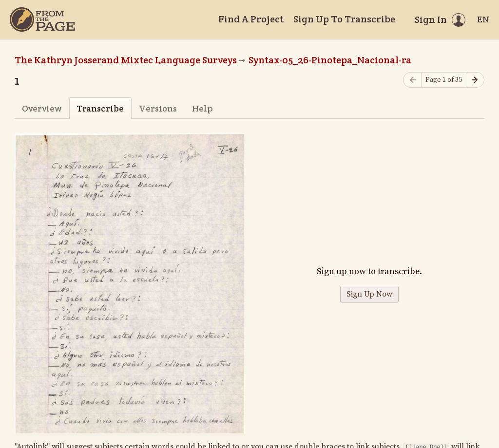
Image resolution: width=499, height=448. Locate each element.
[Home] (42, 19)
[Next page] (475, 80)
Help (202, 108)
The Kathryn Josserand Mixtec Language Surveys (126, 60)
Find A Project (251, 19)
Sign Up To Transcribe (344, 19)
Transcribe (100, 108)
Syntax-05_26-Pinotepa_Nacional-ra (330, 60)
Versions (158, 108)
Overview (42, 108)
